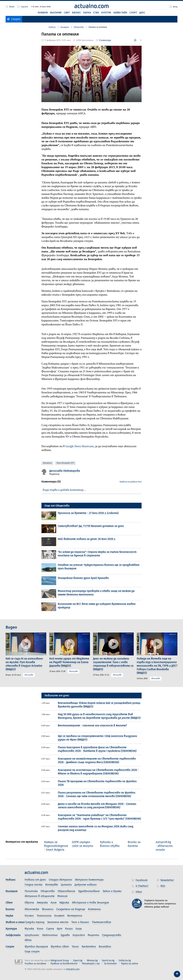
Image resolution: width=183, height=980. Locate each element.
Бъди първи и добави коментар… (64, 490)
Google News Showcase (79, 446)
